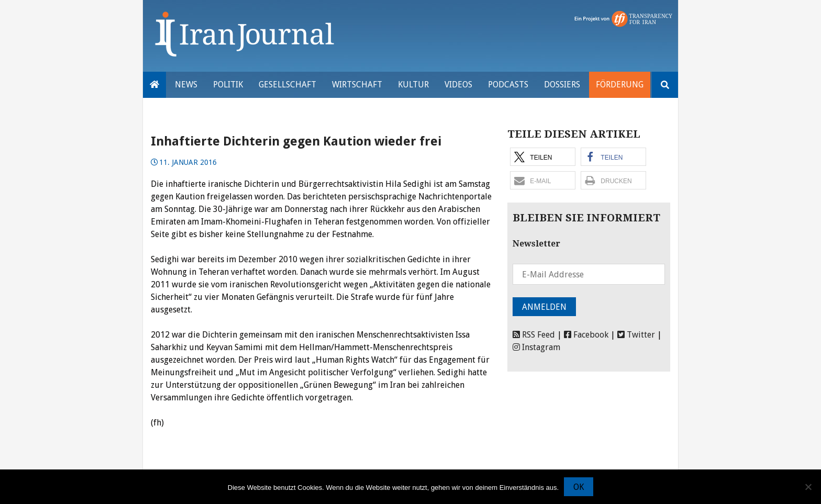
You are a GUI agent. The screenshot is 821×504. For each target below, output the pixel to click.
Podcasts (508, 85)
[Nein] (808, 487)
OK (579, 487)
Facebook (586, 335)
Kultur (413, 85)
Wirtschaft (357, 85)
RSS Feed (534, 335)
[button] (543, 157)
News (186, 85)
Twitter (636, 335)
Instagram (536, 347)
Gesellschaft (287, 85)
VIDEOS (458, 85)
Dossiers (562, 85)
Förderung (620, 85)
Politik (228, 85)
